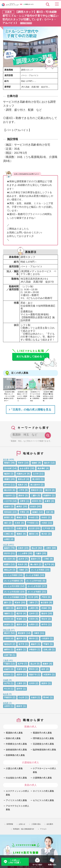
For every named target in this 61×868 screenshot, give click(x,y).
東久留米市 (35, 485)
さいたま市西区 (38, 570)
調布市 (21, 496)
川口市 (30, 597)
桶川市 (19, 613)
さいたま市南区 (32, 575)
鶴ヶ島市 (34, 564)
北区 (48, 512)
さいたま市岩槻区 (12, 597)
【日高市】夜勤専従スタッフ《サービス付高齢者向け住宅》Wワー (9, 396)
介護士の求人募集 (14, 768)
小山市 (21, 697)
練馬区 (19, 506)
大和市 (7, 639)
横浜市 (7, 633)
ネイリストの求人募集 (43, 791)
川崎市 (36, 633)
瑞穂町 (34, 463)
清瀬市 (7, 479)
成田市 (19, 675)
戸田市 (44, 597)
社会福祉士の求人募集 (16, 778)
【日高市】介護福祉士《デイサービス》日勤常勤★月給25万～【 (22, 396)
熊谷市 (44, 613)
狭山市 (34, 548)
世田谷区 (8, 512)
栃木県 (6, 694)
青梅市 (7, 463)
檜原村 (7, 474)
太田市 (7, 706)
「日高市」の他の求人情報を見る (30, 410)
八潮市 (7, 608)
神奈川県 (7, 630)
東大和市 (36, 479)
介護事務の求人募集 (42, 778)
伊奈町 (44, 608)
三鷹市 (34, 496)
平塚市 (46, 644)
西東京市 (35, 490)
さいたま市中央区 (34, 581)
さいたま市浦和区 (12, 581)
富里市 (7, 675)
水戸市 (7, 683)
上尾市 (32, 608)
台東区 (7, 539)
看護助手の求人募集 (42, 733)
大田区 (44, 523)
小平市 (21, 490)
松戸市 (21, 664)
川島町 (21, 570)
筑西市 (44, 683)
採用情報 (10, 824)
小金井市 (8, 496)
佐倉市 (7, 669)
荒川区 (44, 534)
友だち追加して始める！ (30, 357)
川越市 (38, 553)
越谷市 (19, 608)
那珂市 (19, 689)
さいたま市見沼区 (12, 592)
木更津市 (47, 675)
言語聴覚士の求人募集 (43, 744)
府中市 (7, 485)
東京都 (6, 459)
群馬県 (6, 703)
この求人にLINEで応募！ (15, 861)
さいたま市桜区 (11, 575)
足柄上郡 (47, 649)
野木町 (46, 697)
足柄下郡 (8, 655)
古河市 (32, 683)
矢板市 (34, 697)
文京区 (17, 523)
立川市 (36, 474)
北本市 (32, 613)
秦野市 (7, 649)
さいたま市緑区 (34, 592)
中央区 (32, 517)
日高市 (21, 548)
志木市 (21, 559)
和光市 (21, 564)
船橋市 (46, 664)
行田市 (32, 619)
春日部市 (45, 603)
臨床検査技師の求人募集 (44, 750)
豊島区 (19, 517)
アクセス (43, 829)
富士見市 (8, 559)
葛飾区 (19, 534)
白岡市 (32, 624)
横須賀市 (22, 633)
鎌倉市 (34, 644)
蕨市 (6, 603)
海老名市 (8, 644)
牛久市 (7, 689)
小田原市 (45, 639)
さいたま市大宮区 (12, 586)
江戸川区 (47, 528)
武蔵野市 (47, 496)
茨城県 (6, 680)
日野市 (23, 501)
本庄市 (7, 619)
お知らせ (22, 824)
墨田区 (32, 534)
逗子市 (21, 644)
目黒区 (19, 528)
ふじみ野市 (23, 553)
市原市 (19, 669)
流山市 (33, 664)
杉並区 (33, 506)
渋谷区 (44, 517)
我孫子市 (33, 675)
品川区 (7, 528)
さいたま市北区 (34, 586)
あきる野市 (25, 468)
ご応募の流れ (36, 824)
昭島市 (21, 485)
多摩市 (47, 501)
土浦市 (19, 683)
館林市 (19, 706)
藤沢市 (19, 639)
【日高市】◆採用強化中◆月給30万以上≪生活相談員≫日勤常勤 (48, 396)
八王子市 (8, 501)
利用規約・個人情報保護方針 (24, 829)
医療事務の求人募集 (15, 755)
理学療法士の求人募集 (43, 738)
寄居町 (19, 619)
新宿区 (7, 517)
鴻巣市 (7, 613)
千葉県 (6, 660)
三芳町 (46, 559)
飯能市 (7, 548)
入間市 (48, 548)
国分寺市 (8, 490)
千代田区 (31, 523)
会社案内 (50, 824)
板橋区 (35, 512)
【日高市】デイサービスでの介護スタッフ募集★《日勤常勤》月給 (35, 396)
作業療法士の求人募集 (16, 744)
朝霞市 (7, 564)
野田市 (32, 669)
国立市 (48, 490)
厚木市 (32, 639)
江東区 (7, 534)
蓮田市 (19, 624)
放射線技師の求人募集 (16, 750)
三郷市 (31, 603)
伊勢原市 (33, 649)
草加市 (17, 603)
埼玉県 (6, 545)
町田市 (35, 501)
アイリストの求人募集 (16, 800)
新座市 (34, 559)
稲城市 (7, 506)
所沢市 (7, 553)
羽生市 (44, 619)
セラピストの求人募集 (43, 800)
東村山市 (22, 479)
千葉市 (7, 664)
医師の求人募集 (13, 738)
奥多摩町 (41, 468)
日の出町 (8, 468)
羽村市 (21, 463)
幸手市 (44, 624)
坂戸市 (47, 564)
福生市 (47, 463)
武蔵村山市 (21, 474)
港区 (6, 523)
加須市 (7, 624)
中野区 (23, 512)
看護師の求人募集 (14, 733)
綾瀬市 (19, 649)
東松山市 (8, 570)
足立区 (32, 528)
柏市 (43, 669)
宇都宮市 (8, 697)
